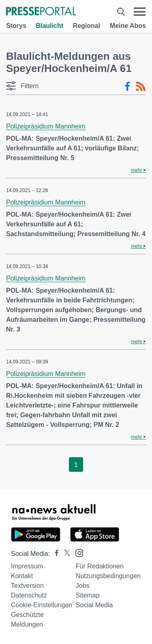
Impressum (27, 566)
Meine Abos (128, 26)
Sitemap (88, 595)
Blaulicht (49, 26)
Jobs (83, 586)
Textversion (27, 586)
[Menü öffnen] (140, 12)
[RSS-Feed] (141, 87)
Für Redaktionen (100, 566)
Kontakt (22, 576)
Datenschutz (29, 595)
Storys (16, 26)
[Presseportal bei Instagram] (77, 552)
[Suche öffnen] (121, 12)
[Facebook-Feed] (127, 87)
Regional (87, 26)
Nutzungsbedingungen (108, 576)
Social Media (94, 605)
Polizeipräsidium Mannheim (46, 126)
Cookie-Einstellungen (42, 605)
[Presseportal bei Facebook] (54, 554)
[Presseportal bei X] (65, 554)
